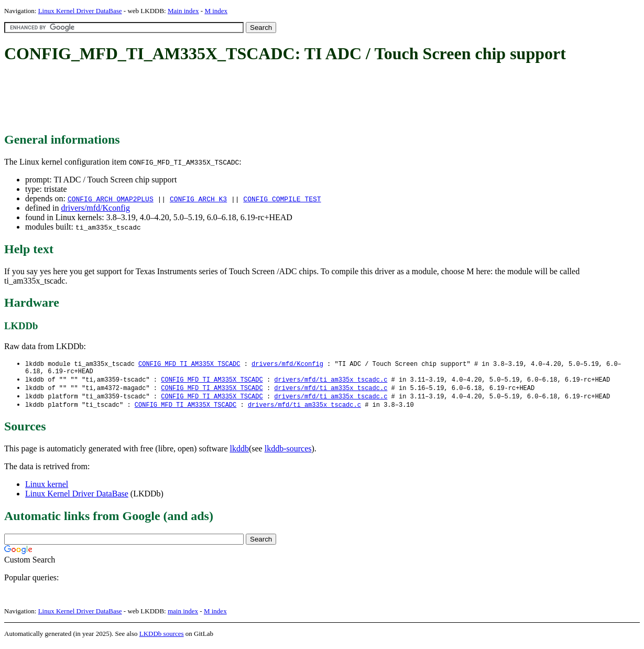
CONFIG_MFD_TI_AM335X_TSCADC (189, 364)
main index (183, 615)
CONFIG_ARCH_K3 (198, 199)
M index (216, 11)
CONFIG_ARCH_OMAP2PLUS (111, 199)
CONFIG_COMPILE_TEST (282, 199)
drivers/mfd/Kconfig (95, 208)
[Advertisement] (195, 99)
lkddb (239, 453)
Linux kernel (47, 488)
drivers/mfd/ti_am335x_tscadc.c (331, 382)
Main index (183, 11)
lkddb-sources (288, 453)
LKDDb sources (162, 638)
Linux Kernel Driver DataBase (80, 11)
